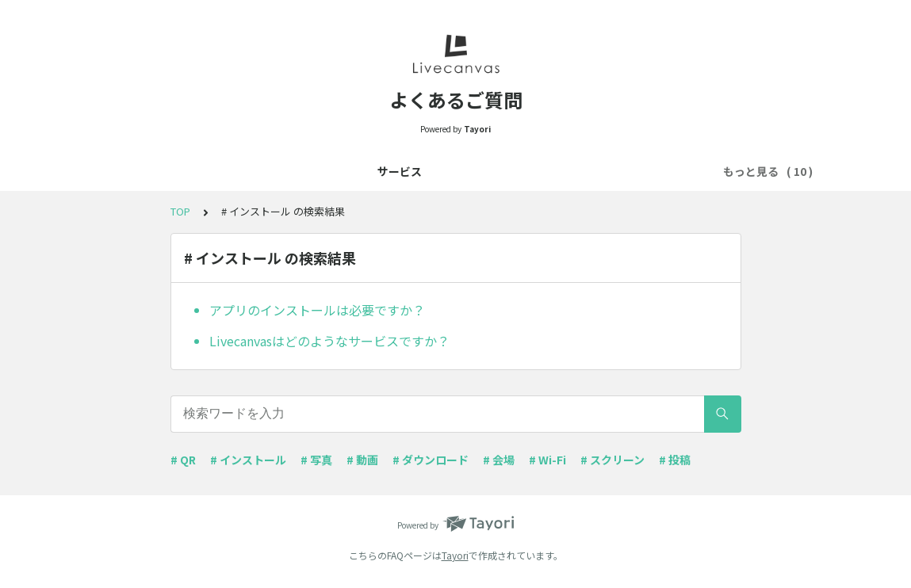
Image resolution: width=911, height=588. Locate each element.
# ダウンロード (431, 460)
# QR (183, 460)
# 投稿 (675, 460)
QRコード (461, 171)
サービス (137, 171)
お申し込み (209, 171)
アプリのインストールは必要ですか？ (317, 310)
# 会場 (499, 460)
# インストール (248, 460)
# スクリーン (612, 460)
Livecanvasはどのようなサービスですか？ (329, 341)
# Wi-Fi (547, 460)
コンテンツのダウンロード (625, 171)
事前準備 (281, 171)
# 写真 (316, 460)
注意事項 (392, 171)
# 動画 (362, 460)
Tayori (455, 555)
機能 (337, 171)
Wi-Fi (522, 171)
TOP (180, 211)
